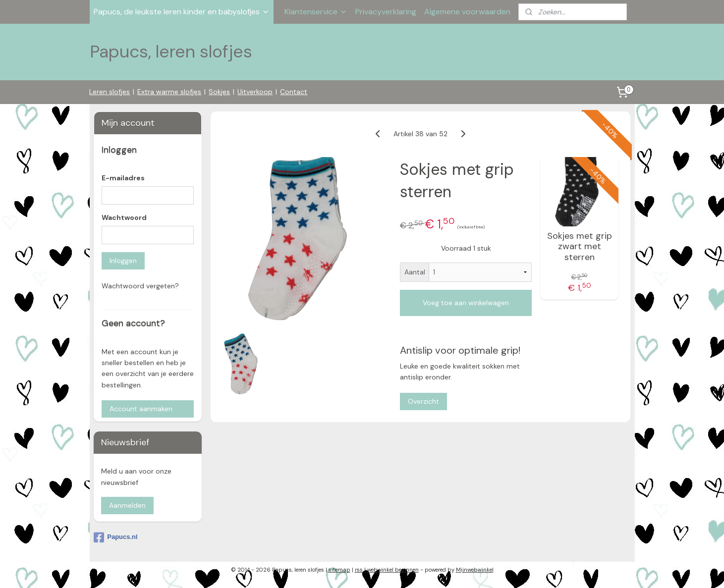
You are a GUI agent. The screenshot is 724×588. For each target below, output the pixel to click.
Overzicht (424, 401)
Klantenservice (316, 12)
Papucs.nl (115, 537)
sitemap (339, 570)
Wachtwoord (124, 217)
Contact (294, 92)
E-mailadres (123, 178)
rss (359, 570)
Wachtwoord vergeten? (140, 286)
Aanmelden (127, 505)
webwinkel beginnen (393, 570)
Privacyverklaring (386, 12)
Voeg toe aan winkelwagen (466, 303)
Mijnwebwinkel (475, 570)
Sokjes (219, 92)
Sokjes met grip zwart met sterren (580, 246)
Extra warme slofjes (169, 92)
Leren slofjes (110, 92)
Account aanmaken (141, 409)
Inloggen (123, 261)
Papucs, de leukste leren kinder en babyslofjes (182, 12)
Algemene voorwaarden (467, 12)
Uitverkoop (255, 92)
